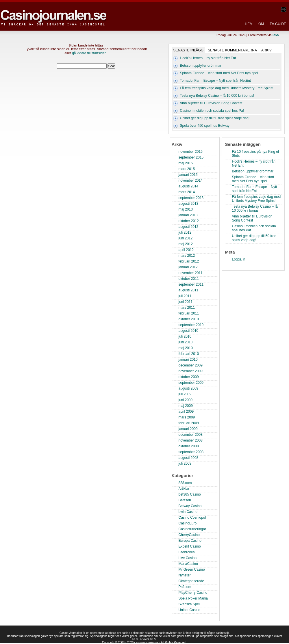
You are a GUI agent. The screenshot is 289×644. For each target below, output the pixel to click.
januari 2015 (188, 175)
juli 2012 (185, 232)
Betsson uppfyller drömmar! (201, 66)
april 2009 (186, 412)
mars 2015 (187, 169)
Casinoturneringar (192, 529)
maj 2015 (186, 163)
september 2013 (191, 198)
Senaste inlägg (189, 50)
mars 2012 (187, 256)
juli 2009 (185, 394)
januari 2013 (188, 215)
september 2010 (191, 325)
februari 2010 (189, 354)
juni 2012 (186, 238)
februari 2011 (189, 313)
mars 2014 (187, 192)
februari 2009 (189, 423)
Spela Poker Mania (193, 598)
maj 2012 (186, 244)
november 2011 (191, 273)
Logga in (239, 259)
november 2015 (191, 152)
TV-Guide (278, 24)
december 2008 (191, 435)
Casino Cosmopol (192, 518)
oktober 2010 (189, 319)
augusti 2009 (189, 388)
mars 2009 (187, 417)
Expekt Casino (190, 546)
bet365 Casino (190, 494)
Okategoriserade (191, 581)
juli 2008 (185, 464)
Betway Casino (190, 506)
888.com (185, 483)
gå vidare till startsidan (89, 53)
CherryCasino (189, 535)
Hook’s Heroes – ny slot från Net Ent (208, 58)
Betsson (185, 500)
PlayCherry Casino (193, 593)
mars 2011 (187, 308)
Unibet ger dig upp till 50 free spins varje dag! (215, 118)
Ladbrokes (187, 552)
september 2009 (191, 383)
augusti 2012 (189, 227)
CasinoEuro (188, 523)
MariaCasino (188, 564)
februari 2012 (189, 261)
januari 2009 (188, 429)
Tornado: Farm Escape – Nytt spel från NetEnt (215, 81)
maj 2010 (186, 348)
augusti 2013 (189, 204)
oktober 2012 (189, 221)
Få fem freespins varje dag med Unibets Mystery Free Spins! (227, 88)
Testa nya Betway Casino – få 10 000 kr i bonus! (217, 96)
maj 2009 (186, 406)
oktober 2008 (189, 446)
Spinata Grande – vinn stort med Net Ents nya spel (219, 73)
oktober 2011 (189, 279)
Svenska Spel (189, 604)
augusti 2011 (189, 290)
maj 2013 (186, 209)
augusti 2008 (189, 458)
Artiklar (184, 489)
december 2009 (191, 365)
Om (261, 24)
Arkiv (266, 50)
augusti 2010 (189, 331)
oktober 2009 (189, 377)
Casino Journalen (55, 13)
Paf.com (185, 587)
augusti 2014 (189, 186)
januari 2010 (188, 360)
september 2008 (191, 452)
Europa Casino (190, 541)
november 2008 (191, 440)
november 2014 (191, 180)
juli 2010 (185, 336)
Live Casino (188, 558)
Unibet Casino (189, 610)
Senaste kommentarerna (232, 50)
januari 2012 (188, 267)
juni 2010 (186, 342)
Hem (249, 24)
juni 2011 (186, 302)
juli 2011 (185, 296)
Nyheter (185, 575)
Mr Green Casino (192, 569)
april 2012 (186, 250)
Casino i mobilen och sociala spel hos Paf (212, 111)
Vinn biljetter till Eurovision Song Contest (211, 103)
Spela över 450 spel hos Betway (205, 126)
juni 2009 (186, 400)
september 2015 (191, 157)
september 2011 (191, 284)
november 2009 (191, 371)
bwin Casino (188, 512)
